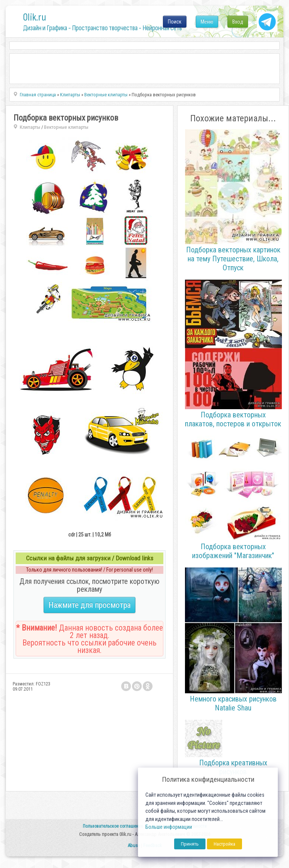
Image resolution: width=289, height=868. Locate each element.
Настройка (224, 844)
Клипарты (30, 127)
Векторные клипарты (66, 127)
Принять (190, 844)
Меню (207, 22)
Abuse (134, 845)
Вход (238, 22)
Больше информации (169, 827)
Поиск (175, 22)
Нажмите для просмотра (89, 605)
